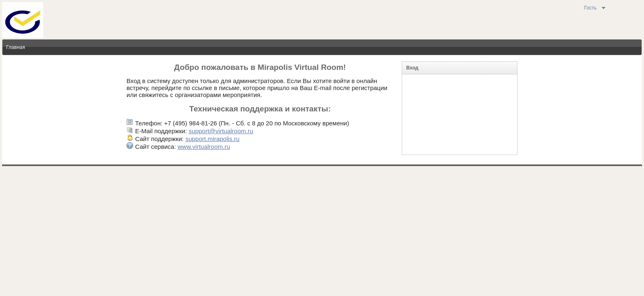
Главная (16, 47)
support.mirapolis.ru (212, 139)
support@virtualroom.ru (221, 131)
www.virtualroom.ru (204, 147)
